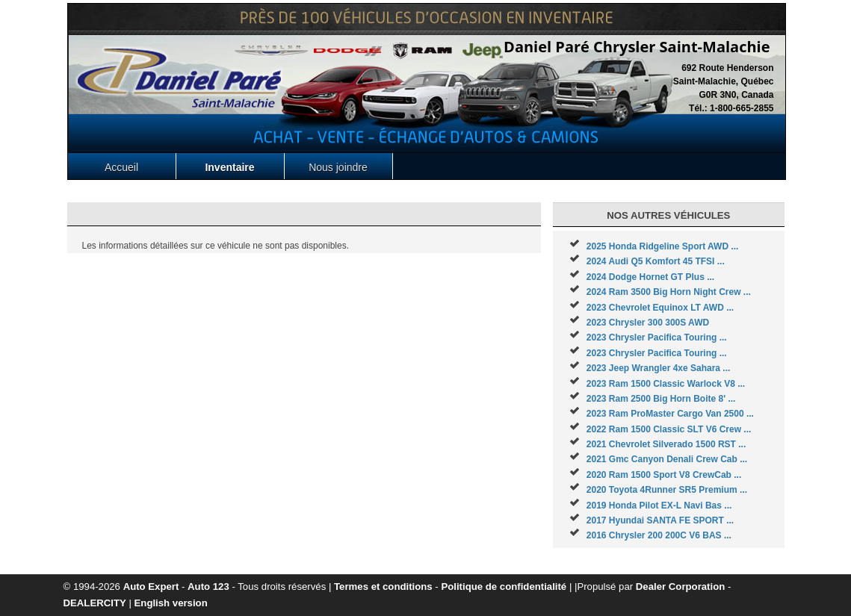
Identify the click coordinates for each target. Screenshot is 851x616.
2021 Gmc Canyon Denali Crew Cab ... (667, 459)
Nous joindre (338, 167)
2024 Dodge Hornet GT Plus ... (650, 277)
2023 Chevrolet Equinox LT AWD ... (660, 308)
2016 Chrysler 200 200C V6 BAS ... (659, 535)
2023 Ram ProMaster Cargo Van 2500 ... (670, 414)
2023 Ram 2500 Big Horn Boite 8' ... (661, 399)
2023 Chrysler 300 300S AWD (648, 323)
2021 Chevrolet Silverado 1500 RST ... (666, 444)
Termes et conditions (383, 587)
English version (171, 603)
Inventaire (229, 167)
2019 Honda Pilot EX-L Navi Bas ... (659, 505)
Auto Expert (151, 587)
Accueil (121, 167)
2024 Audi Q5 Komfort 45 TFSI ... (656, 261)
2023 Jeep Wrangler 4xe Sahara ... (659, 368)
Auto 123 (208, 587)
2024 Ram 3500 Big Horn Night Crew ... (669, 292)
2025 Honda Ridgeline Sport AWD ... (663, 246)
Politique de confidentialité (504, 587)
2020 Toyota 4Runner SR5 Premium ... (667, 490)
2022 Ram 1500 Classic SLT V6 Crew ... (669, 429)
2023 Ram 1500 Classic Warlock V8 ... (666, 384)
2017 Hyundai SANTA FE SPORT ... (660, 520)
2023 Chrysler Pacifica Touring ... (657, 337)
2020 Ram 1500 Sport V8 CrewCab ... (664, 475)
